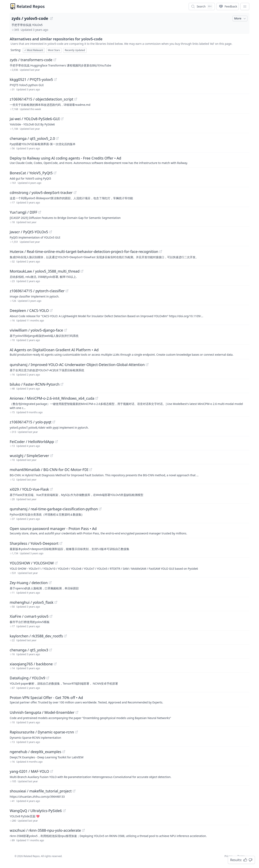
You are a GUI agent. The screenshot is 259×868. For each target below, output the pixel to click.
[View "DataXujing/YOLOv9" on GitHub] (48, 678)
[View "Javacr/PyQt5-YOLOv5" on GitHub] (51, 232)
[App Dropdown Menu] (245, 6)
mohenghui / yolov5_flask (32, 602)
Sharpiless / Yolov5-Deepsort (34, 543)
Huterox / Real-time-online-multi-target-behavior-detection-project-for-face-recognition (84, 252)
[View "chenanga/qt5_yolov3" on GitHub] (51, 650)
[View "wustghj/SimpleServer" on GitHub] (52, 456)
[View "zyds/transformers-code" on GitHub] (55, 60)
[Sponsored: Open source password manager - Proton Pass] (129, 531)
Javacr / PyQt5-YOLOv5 (29, 232)
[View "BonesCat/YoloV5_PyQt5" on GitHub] (55, 173)
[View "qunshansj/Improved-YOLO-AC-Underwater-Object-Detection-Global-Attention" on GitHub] (147, 365)
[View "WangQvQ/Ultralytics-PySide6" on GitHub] (64, 811)
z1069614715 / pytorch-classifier (37, 291)
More (240, 18)
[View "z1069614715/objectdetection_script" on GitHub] (76, 99)
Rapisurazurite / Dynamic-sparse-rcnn (42, 732)
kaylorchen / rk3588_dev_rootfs (36, 636)
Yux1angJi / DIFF (23, 212)
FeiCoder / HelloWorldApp (32, 442)
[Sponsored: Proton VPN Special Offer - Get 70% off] (129, 700)
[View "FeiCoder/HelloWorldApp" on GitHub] (56, 442)
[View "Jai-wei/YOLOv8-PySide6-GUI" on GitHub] (62, 119)
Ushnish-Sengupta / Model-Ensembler (42, 712)
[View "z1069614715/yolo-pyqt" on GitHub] (54, 422)
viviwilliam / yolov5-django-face (36, 330)
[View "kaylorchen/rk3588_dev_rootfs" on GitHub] (65, 636)
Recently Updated (75, 50)
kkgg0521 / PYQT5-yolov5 (31, 79)
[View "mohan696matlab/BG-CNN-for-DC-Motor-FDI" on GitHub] (91, 470)
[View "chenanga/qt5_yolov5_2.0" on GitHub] (57, 138)
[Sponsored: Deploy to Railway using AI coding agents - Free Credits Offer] (129, 160)
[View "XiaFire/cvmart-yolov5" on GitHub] (51, 616)
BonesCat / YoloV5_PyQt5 (31, 173)
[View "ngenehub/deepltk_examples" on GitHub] (64, 752)
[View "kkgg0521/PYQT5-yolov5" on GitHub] (55, 79)
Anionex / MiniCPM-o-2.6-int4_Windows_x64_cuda (52, 398)
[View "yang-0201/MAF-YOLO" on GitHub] (52, 771)
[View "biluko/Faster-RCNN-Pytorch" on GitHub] (62, 384)
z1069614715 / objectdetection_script (41, 99)
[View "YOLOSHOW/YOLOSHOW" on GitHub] (56, 563)
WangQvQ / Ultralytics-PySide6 (36, 811)
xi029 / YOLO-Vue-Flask (29, 489)
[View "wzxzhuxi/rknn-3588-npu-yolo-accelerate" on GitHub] (83, 830)
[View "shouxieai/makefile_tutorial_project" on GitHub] (74, 791)
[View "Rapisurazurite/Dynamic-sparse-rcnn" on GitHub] (76, 732)
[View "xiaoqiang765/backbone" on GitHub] (55, 664)
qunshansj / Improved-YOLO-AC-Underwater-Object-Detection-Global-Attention (77, 365)
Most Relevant (34, 50)
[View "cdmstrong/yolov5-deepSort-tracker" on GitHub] (75, 193)
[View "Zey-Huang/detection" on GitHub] (50, 583)
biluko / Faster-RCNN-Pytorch (35, 384)
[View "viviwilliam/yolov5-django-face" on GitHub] (66, 330)
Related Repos (31, 6)
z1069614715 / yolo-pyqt (31, 422)
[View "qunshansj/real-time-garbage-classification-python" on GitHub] (100, 509)
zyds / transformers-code (31, 60)
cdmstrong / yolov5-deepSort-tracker (41, 193)
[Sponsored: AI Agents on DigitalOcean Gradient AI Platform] (129, 352)
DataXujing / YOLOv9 (28, 678)
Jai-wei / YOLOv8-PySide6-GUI (35, 119)
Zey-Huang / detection (29, 583)
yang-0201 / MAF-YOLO (29, 771)
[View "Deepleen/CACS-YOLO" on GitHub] (51, 310)
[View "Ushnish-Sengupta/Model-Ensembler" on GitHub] (77, 712)
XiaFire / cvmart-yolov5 (29, 616)
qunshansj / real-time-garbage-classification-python (54, 509)
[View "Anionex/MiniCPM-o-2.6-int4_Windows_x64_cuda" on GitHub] (97, 398)
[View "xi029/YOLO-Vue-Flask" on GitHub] (51, 489)
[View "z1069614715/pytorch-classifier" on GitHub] (67, 291)
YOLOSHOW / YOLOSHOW (32, 563)
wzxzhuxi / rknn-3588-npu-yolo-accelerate (45, 830)
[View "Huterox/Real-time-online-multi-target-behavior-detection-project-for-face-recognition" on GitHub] (161, 252)
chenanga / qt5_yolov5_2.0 (32, 138)
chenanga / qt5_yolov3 (29, 650)
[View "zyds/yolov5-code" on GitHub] (51, 18)
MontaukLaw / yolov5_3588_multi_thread (45, 271)
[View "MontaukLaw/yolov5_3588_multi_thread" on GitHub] (82, 271)
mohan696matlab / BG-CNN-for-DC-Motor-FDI (49, 470)
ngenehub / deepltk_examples (36, 752)
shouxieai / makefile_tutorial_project (41, 791)
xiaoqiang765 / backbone (31, 664)
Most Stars (54, 50)
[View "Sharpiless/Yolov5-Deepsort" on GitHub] (61, 543)
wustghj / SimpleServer (29, 456)
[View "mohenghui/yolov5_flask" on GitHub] (56, 602)
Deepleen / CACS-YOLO (29, 310)
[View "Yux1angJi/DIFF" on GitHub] (40, 212)
